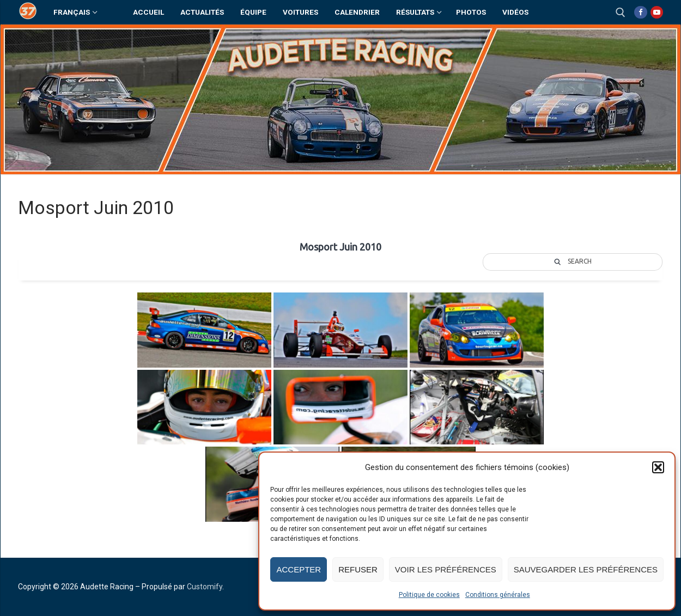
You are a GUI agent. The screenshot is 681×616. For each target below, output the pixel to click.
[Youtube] (657, 12)
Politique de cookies (429, 595)
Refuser (358, 569)
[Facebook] (640, 12)
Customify (205, 587)
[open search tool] (621, 13)
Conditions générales (498, 595)
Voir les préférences (446, 569)
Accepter (299, 569)
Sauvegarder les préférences (586, 569)
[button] (658, 467)
